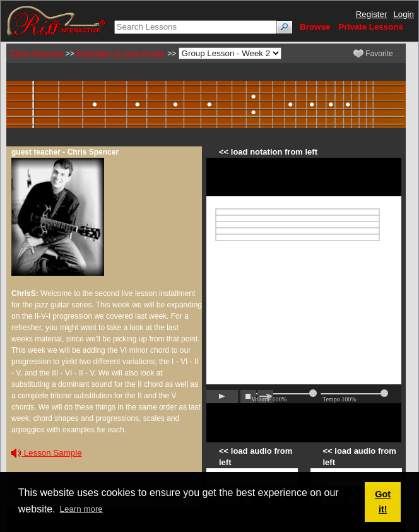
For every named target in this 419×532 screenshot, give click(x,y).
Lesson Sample (47, 453)
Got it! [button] (383, 502)
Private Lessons (371, 27)
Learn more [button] (81, 509)
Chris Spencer (37, 53)
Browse (315, 27)
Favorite (373, 54)
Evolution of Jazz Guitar (121, 53)
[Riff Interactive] (56, 21)
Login (404, 14)
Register (372, 14)
